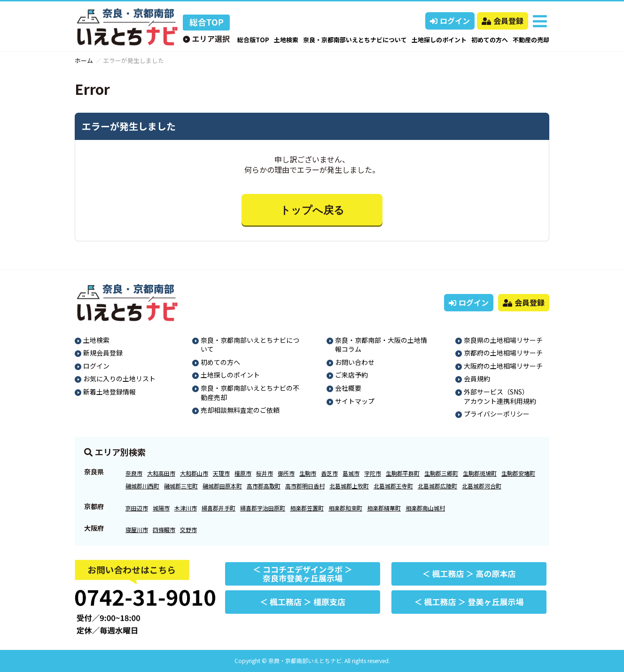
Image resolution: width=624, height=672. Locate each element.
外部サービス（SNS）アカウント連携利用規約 (500, 396)
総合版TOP (253, 40)
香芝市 (329, 473)
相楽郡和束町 (345, 508)
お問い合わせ (355, 362)
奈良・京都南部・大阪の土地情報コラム (381, 345)
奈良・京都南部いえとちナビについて (355, 40)
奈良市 (134, 473)
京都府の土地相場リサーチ (503, 353)
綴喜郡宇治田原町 (263, 508)
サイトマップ (355, 401)
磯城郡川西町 (142, 486)
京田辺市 (137, 508)
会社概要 (348, 388)
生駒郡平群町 (403, 473)
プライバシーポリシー (497, 414)
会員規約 (477, 378)
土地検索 (286, 40)
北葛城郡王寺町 (393, 486)
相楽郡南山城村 (425, 508)
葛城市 (351, 473)
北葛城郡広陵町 (437, 486)
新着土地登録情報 (109, 392)
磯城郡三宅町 (181, 486)
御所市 (286, 473)
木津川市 (186, 508)
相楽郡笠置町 (307, 508)
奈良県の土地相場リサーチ (503, 340)
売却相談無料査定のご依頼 (240, 410)
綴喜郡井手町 (218, 508)
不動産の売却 (531, 40)
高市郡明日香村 (305, 486)
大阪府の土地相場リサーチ (503, 366)
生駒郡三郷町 (441, 473)
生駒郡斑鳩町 (480, 473)
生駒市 (308, 473)
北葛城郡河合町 (482, 486)
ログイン (450, 21)
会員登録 (503, 21)
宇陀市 (373, 473)
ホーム (84, 60)
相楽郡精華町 (384, 508)
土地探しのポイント (439, 40)
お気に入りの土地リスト (119, 378)
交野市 (188, 529)
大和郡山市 (194, 473)
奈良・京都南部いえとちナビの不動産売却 (250, 393)
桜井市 (265, 473)
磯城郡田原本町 (222, 486)
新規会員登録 (103, 353)
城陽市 (161, 508)
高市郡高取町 (264, 486)
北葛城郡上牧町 (349, 486)
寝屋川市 (137, 529)
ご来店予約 (351, 375)
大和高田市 (161, 473)
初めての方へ (490, 40)
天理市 (221, 473)
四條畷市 (164, 529)
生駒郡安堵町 (518, 473)
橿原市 (243, 473)
